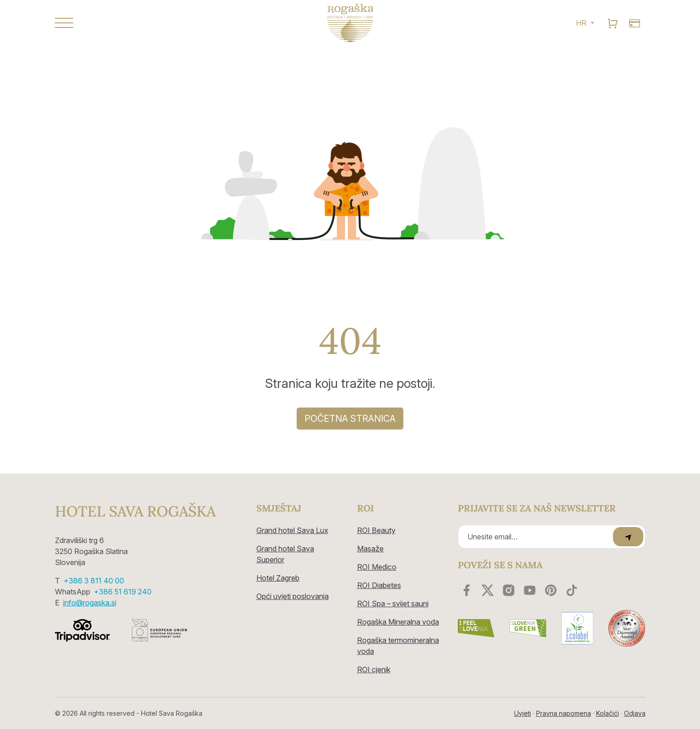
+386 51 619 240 (123, 592)
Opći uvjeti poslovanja (293, 596)
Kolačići (608, 713)
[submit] (628, 537)
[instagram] (509, 590)
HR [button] (582, 23)
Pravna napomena (564, 713)
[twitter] (488, 590)
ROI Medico (377, 567)
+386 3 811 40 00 (94, 581)
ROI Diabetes (379, 585)
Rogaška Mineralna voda (398, 622)
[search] (613, 23)
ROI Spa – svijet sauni (393, 604)
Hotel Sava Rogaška (135, 511)
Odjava (635, 713)
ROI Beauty (376, 530)
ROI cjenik (374, 669)
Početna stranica (350, 419)
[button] (149, 23)
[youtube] (530, 590)
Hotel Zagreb (278, 578)
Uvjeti (523, 713)
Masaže (370, 549)
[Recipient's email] (537, 537)
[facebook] (467, 590)
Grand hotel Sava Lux (292, 530)
